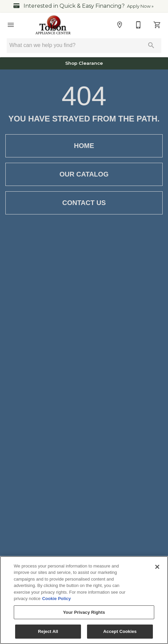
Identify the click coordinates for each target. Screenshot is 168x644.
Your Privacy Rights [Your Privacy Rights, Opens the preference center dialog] (84, 612)
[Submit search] (151, 45)
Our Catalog (84, 174)
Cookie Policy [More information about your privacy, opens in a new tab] (56, 599)
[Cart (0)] (157, 25)
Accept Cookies (120, 631)
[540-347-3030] (138, 25)
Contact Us (84, 203)
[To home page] (53, 25)
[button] (11, 25)
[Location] (120, 25)
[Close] (157, 567)
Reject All (48, 631)
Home (84, 146)
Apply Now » (140, 6)
